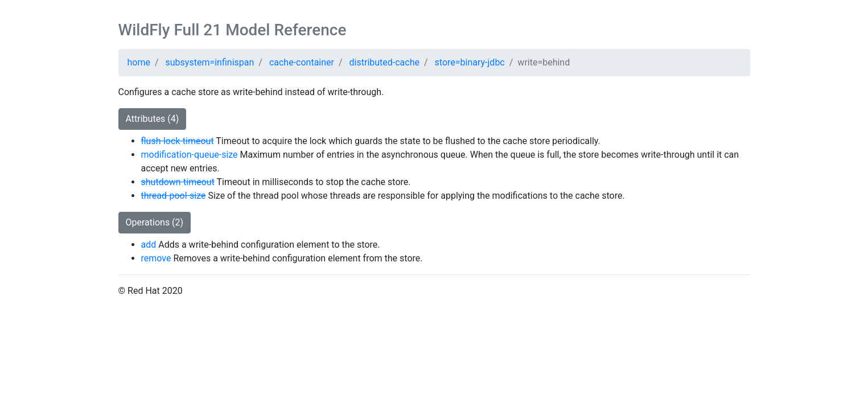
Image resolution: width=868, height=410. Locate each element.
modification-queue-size (190, 155)
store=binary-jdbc (470, 62)
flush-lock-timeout (178, 141)
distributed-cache (384, 62)
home (139, 62)
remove (156, 258)
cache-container (302, 62)
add (149, 245)
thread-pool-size (174, 196)
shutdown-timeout (178, 182)
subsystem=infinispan (210, 62)
